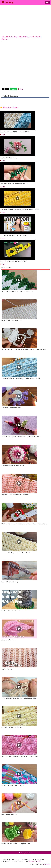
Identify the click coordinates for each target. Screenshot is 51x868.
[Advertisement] (25, 21)
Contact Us (38, 861)
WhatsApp (13, 89)
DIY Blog (7, 3)
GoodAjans (46, 864)
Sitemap (31, 861)
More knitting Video (25, 853)
